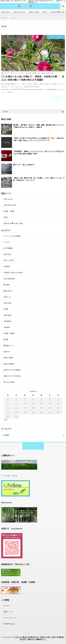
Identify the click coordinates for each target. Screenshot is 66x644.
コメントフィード (10, 618)
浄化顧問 (7, 327)
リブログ (7, 242)
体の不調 (28, 73)
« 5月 (6, 420)
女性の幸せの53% (19, 12)
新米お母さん (8, 291)
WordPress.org (9, 624)
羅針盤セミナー (9, 345)
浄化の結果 (7, 315)
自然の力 (7, 352)
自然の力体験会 (57, 37)
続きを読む (56, 98)
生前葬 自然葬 (34, 12)
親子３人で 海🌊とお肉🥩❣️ (24, 165)
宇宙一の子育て (9, 260)
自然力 (45, 12)
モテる (22, 73)
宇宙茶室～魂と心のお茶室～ (14, 273)
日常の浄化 (7, 303)
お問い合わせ (6, 12)
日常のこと (7, 297)
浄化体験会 (7, 321)
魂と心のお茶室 (9, 382)
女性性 (34, 73)
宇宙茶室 (7, 266)
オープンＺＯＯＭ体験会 (12, 236)
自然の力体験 (8, 358)
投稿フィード (8, 612)
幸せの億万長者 (9, 279)
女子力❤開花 (8, 248)
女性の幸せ (7, 254)
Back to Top (33, 447)
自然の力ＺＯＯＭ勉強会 (12, 370)
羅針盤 (6, 339)
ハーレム (16, 73)
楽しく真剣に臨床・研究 (46, 73)
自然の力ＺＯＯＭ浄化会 (12, 376)
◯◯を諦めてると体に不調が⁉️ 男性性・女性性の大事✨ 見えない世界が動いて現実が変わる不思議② (33, 78)
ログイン (7, 606)
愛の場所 (7, 285)
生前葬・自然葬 (9, 333)
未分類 (6, 309)
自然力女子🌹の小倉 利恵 (13, 223)
